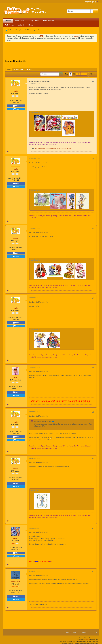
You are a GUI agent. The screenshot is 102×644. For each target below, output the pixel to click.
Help (68, 633)
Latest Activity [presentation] (19, 70)
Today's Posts (34, 21)
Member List (21, 25)
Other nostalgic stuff (33, 30)
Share (16, 106)
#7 (93, 459)
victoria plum (68, 148)
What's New (20, 21)
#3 (93, 228)
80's (36, 148)
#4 (93, 298)
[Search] (80, 11)
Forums (8, 21)
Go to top (93, 633)
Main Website (49, 21)
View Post (53, 421)
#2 (93, 159)
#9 (93, 572)
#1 (93, 81)
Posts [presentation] (9, 70)
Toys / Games (20, 30)
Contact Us (76, 633)
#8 (93, 528)
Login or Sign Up (92, 2)
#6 (93, 412)
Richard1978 (15, 582)
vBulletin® (87, 640)
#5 (93, 368)
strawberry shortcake (58, 148)
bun (15, 378)
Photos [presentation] (29, 70)
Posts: (14, 102)
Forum (12, 30)
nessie (15, 91)
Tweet (16, 109)
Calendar (31, 25)
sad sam (48, 148)
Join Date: (12, 100)
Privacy (85, 633)
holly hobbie (41, 148)
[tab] (9, 70)
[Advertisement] (54, 51)
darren (15, 538)
